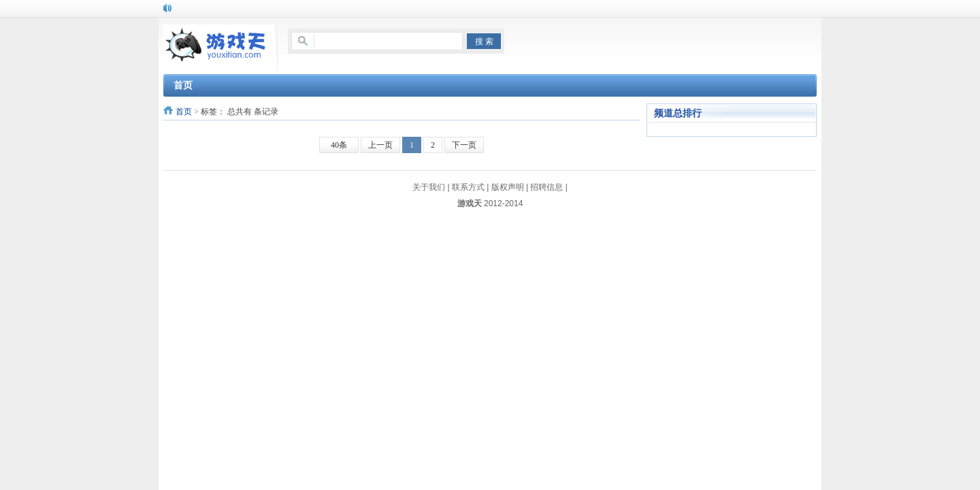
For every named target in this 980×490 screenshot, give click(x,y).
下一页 (464, 145)
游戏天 (470, 203)
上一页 (380, 145)
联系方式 (468, 187)
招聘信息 (546, 187)
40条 (339, 145)
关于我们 (429, 187)
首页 (184, 112)
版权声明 (508, 187)
